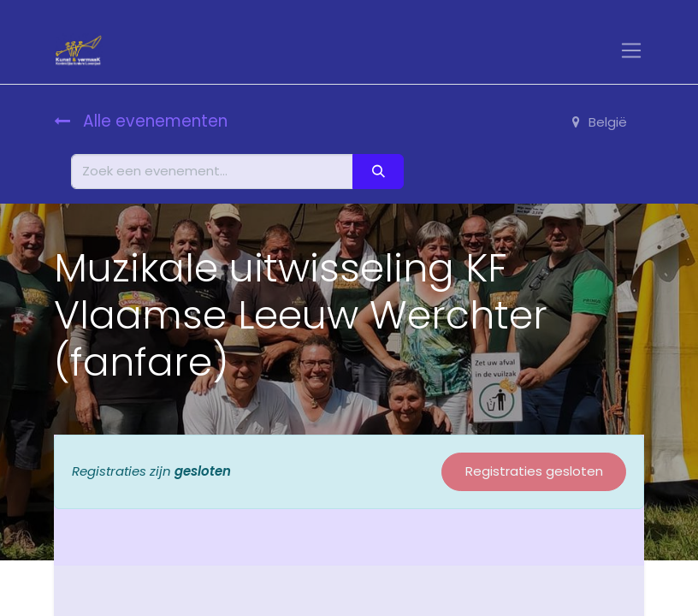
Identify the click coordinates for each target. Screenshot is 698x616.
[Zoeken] (378, 172)
